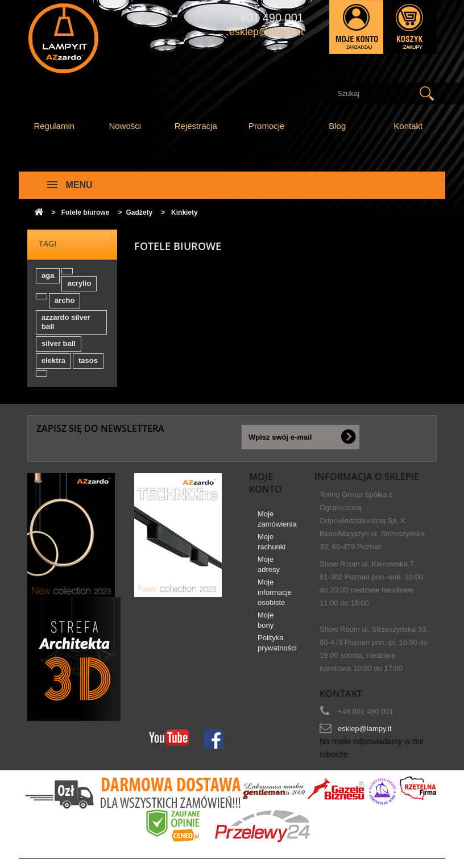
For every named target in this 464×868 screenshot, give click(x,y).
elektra (53, 360)
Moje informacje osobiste (275, 592)
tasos (88, 360)
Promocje (266, 126)
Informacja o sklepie (367, 477)
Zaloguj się (356, 27)
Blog (337, 126)
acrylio (79, 283)
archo (65, 300)
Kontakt (408, 126)
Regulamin (54, 126)
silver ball (59, 343)
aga (48, 275)
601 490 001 (272, 18)
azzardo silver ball (66, 322)
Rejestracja (196, 126)
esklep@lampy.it (365, 729)
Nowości (125, 126)
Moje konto (266, 483)
